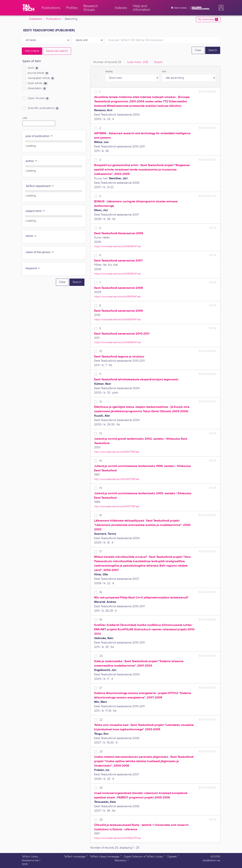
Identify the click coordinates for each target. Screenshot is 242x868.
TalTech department (40, 186)
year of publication (39, 136)
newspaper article (41, 78)
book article (38, 83)
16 (101, 515)
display (109, 71)
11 (100, 374)
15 (101, 488)
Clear (198, 50)
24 (101, 788)
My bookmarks (208, 19)
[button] (220, 8)
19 (101, 620)
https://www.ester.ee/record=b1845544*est (117, 246)
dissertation (37, 88)
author (32, 161)
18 (101, 592)
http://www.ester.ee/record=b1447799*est (117, 452)
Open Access (38, 98)
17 (100, 552)
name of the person (40, 252)
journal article (38, 73)
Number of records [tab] (107, 62)
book (33, 68)
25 (101, 820)
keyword (33, 268)
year (25, 118)
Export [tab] (158, 62)
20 (101, 656)
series (31, 236)
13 (101, 434)
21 (101, 688)
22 (101, 720)
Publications (53, 19)
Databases (36, 19)
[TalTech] (28, 8)
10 (101, 351)
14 (101, 461)
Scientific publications (43, 108)
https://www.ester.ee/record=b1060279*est (118, 838)
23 (101, 752)
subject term (35, 211)
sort (164, 71)
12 (101, 402)
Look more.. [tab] (138, 62)
